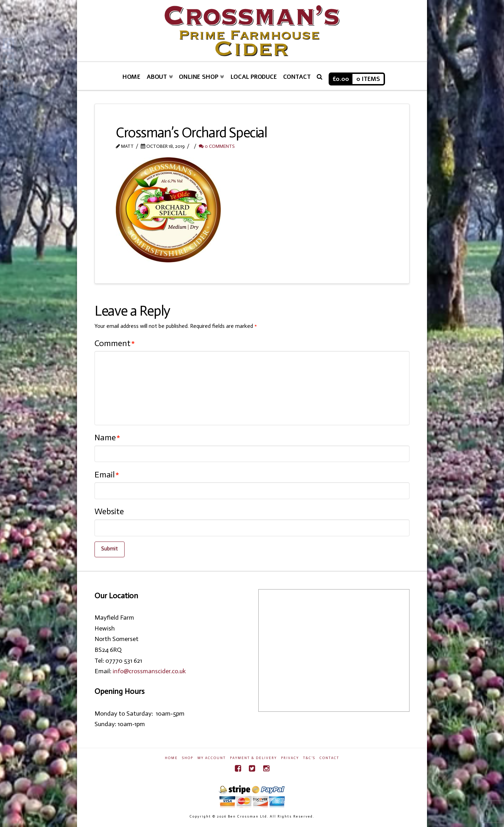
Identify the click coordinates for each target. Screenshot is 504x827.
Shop (188, 758)
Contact (329, 758)
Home (171, 758)
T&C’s (309, 758)
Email (107, 474)
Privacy (290, 758)
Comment (115, 343)
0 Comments (217, 146)
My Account (212, 758)
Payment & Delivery (253, 758)
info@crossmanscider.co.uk (149, 671)
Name (107, 437)
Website (109, 511)
